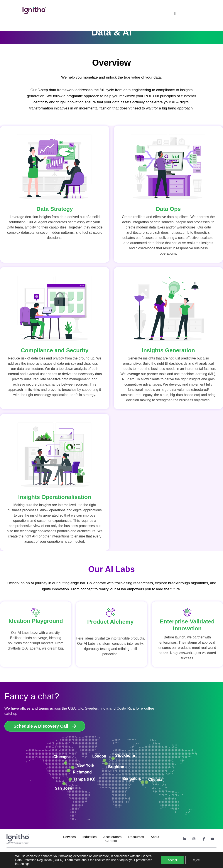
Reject (196, 860)
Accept (172, 860)
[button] (175, 13)
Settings (24, 864)
